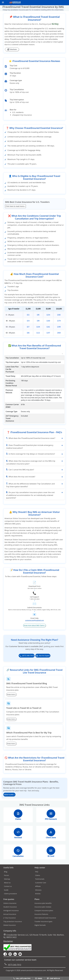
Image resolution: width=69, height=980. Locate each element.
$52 (28, 315)
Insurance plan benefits (43, 906)
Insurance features (41, 917)
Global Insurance (10, 928)
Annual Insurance (10, 917)
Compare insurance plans (44, 914)
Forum (6, 878)
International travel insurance (45, 921)
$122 (38, 333)
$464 (59, 333)
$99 (38, 321)
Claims (38, 878)
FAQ (37, 875)
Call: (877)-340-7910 (22, 978)
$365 (59, 315)
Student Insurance (10, 910)
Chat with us (53, 978)
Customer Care (41, 886)
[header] (2, 2)
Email (39, 978)
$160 (48, 321)
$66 (28, 333)
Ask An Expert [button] (43, 659)
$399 (59, 327)
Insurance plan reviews (43, 910)
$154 (48, 315)
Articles (38, 897)
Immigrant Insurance (11, 914)
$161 (48, 327)
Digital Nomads (40, 928)
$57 (28, 327)
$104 (38, 327)
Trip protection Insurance (13, 925)
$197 (48, 333)
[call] (61, 3)
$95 (38, 315)
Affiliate (38, 889)
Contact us (8, 889)
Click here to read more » (15, 206)
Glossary (38, 893)
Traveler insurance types (43, 925)
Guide (6, 893)
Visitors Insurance (10, 906)
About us (7, 886)
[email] (64, 3)
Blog (6, 875)
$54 (28, 321)
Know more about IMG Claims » (35, 629)
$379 (59, 321)
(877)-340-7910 (27, 659)
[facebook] (6, 957)
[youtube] (11, 957)
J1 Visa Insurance (10, 921)
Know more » (11, 698)
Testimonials (40, 882)
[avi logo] (14, 3)
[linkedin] (16, 957)
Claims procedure (10, 897)
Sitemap (7, 882)
